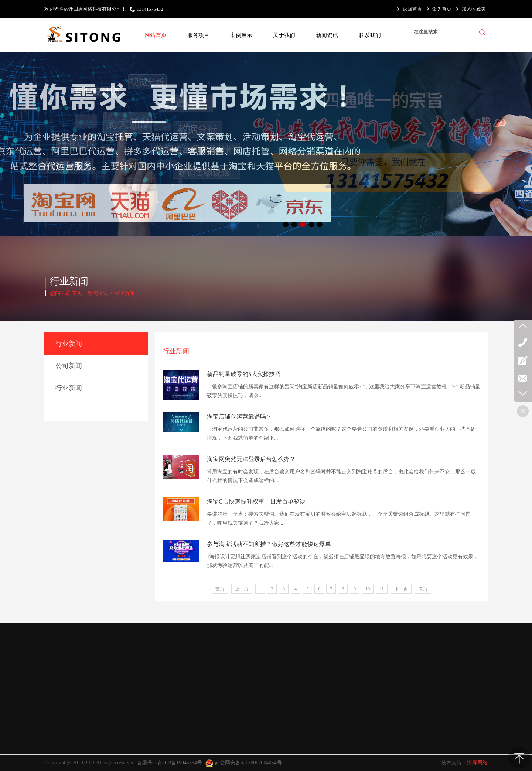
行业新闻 (124, 293)
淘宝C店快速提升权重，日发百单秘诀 (256, 502)
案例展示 (241, 35)
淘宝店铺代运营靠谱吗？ (239, 417)
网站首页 (156, 35)
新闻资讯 (327, 35)
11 (382, 589)
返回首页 (412, 9)
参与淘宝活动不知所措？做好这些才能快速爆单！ (272, 544)
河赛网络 (477, 763)
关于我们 (284, 35)
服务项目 (198, 35)
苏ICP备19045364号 (180, 763)
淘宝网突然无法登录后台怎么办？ (251, 459)
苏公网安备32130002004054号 (248, 763)
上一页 (242, 589)
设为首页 (442, 9)
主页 (77, 293)
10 (368, 589)
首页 (220, 589)
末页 (423, 589)
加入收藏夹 (474, 9)
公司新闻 (69, 366)
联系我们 (370, 35)
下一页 (401, 589)
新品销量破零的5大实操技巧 (244, 374)
